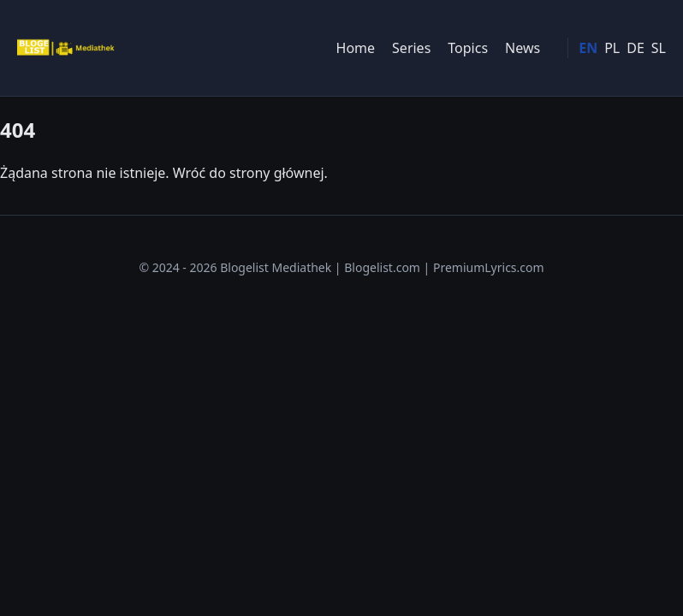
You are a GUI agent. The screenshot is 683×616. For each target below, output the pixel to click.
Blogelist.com (382, 267)
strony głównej (277, 173)
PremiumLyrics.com (489, 267)
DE (635, 48)
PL (612, 48)
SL (659, 48)
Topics (468, 48)
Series (411, 48)
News (523, 48)
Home (356, 48)
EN (588, 48)
